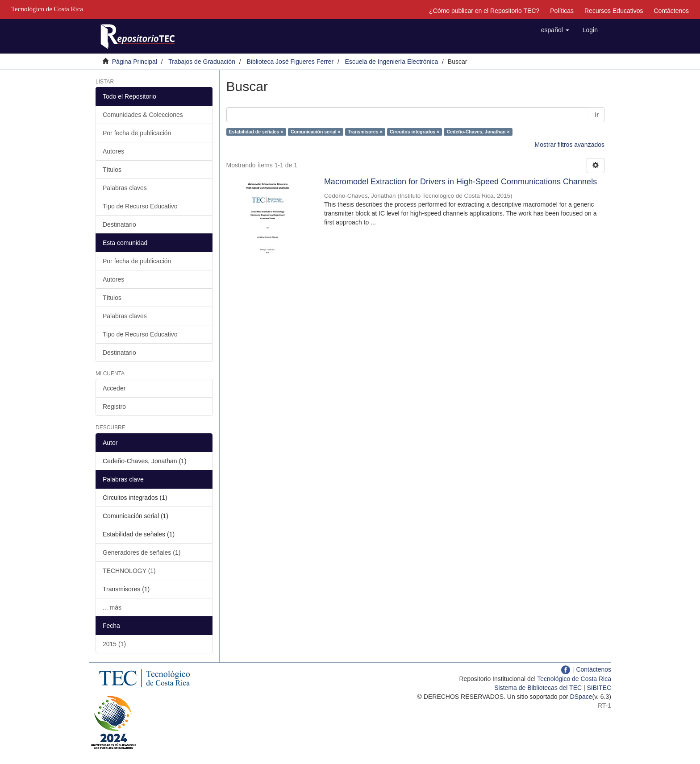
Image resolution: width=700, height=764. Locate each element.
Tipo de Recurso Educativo (140, 206)
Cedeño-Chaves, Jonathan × (478, 132)
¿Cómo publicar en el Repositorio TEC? (484, 11)
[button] (555, 30)
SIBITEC (599, 688)
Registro (114, 407)
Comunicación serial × (316, 132)
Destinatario (119, 224)
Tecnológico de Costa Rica (574, 679)
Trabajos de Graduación (202, 62)
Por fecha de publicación (137, 133)
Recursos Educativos (614, 11)
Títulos (112, 170)
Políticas (562, 11)
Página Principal (135, 62)
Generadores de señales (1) (142, 552)
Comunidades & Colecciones (143, 115)
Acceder (114, 388)
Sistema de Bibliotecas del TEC (538, 688)
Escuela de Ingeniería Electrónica (392, 62)
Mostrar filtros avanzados (570, 145)
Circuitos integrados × (415, 132)
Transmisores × (365, 132)
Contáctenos (671, 11)
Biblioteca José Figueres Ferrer (290, 62)
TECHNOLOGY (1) (129, 571)
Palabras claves (125, 188)
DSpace (581, 697)
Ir (597, 115)
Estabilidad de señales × (256, 132)
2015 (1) (114, 644)
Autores (113, 151)
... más (112, 607)
